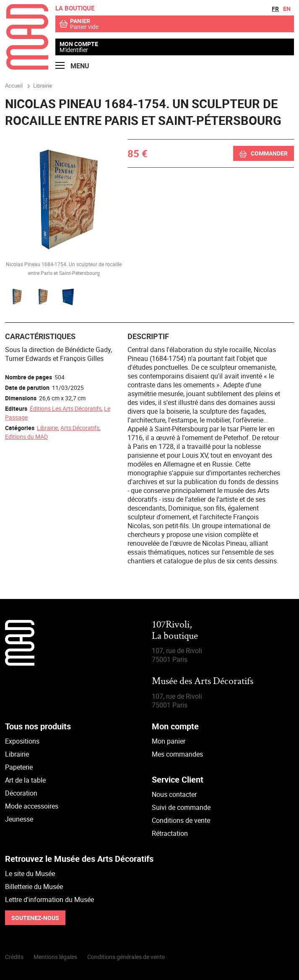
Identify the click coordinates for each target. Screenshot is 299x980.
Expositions (22, 741)
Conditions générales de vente (126, 957)
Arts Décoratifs (80, 428)
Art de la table (25, 780)
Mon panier (169, 741)
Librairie (47, 428)
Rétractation (170, 833)
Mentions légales (55, 957)
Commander (269, 153)
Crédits (14, 957)
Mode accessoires (32, 806)
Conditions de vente (181, 820)
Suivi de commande (181, 807)
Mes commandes (177, 754)
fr (275, 9)
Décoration (21, 793)
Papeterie (19, 767)
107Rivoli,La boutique (175, 631)
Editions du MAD (26, 437)
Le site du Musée (30, 874)
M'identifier (74, 50)
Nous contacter (174, 794)
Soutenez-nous (35, 918)
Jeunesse (19, 819)
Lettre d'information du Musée (49, 900)
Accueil (14, 86)
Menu (72, 66)
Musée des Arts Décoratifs (203, 682)
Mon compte (79, 44)
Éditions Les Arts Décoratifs (66, 408)
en (287, 9)
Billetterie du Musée (34, 887)
